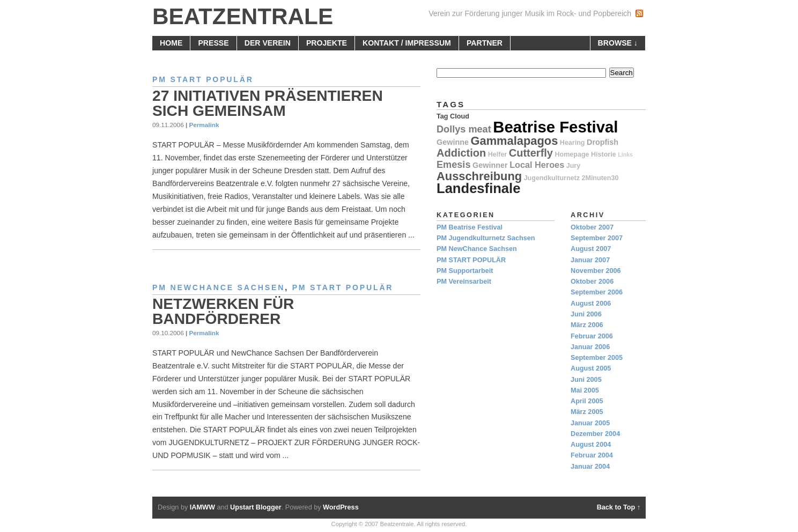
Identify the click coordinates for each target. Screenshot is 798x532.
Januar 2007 (590, 260)
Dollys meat (464, 129)
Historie (604, 154)
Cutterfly (531, 153)
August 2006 (591, 304)
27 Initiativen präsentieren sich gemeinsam (268, 103)
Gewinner (490, 165)
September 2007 (597, 238)
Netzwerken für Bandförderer (223, 311)
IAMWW (202, 507)
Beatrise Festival (555, 127)
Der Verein (268, 43)
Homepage (572, 154)
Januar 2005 (590, 423)
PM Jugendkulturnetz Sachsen (486, 238)
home (171, 43)
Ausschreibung (479, 176)
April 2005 (587, 401)
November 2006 (596, 271)
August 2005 (591, 368)
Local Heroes (537, 165)
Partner (485, 43)
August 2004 (591, 445)
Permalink (204, 125)
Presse (213, 43)
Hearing (572, 143)
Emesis (453, 165)
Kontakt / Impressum (407, 43)
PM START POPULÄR (203, 79)
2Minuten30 (600, 178)
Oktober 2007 (592, 227)
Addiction (461, 153)
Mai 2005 (585, 390)
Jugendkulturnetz (552, 178)
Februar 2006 (592, 336)
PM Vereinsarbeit (464, 282)
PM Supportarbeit (465, 271)
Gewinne (453, 142)
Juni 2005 (586, 380)
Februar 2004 (592, 455)
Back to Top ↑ (619, 507)
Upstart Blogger (256, 507)
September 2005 (597, 358)
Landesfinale (478, 188)
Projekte (327, 43)
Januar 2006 (590, 347)
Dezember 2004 (595, 434)
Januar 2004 (590, 467)
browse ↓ (618, 43)
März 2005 (587, 412)
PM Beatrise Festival (470, 227)
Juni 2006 (586, 314)
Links (625, 154)
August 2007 (591, 249)
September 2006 (597, 292)
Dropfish (603, 142)
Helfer (497, 154)
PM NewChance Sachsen (219, 287)
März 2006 (587, 325)
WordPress (341, 507)
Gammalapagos (515, 141)
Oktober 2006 (592, 282)
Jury (573, 166)
